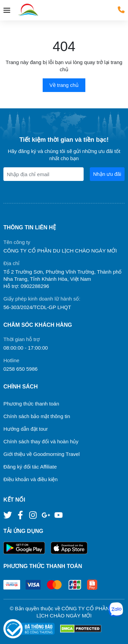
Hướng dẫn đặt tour (26, 429)
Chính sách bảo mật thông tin (37, 416)
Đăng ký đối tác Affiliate (30, 467)
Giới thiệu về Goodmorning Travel (41, 454)
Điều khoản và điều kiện (31, 479)
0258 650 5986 (20, 369)
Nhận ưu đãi (107, 174)
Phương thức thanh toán (31, 404)
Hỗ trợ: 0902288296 (26, 286)
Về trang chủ (64, 85)
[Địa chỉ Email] (44, 174)
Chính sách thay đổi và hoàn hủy (41, 441)
